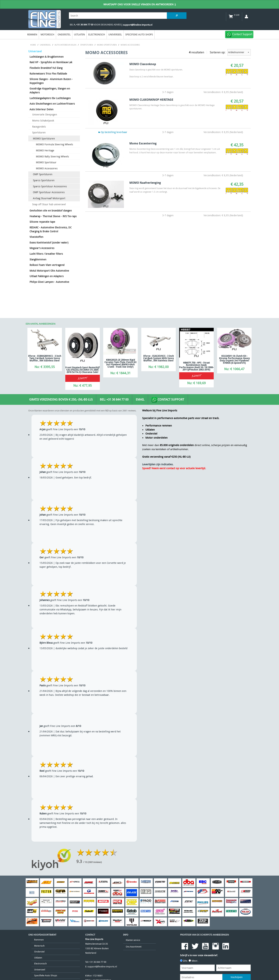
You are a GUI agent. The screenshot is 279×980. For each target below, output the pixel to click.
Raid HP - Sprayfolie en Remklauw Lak (51, 62)
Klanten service (133, 940)
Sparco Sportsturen (44, 180)
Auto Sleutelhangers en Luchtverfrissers (52, 104)
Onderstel (64, 34)
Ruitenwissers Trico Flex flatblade (48, 74)
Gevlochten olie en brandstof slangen (51, 210)
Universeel (115, 34)
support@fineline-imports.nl (102, 967)
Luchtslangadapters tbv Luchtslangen (50, 98)
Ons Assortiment (134, 947)
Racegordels (39, 127)
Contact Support (168, 400)
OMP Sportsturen (43, 174)
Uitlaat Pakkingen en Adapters (47, 276)
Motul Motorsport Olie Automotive (49, 271)
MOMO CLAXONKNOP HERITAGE (151, 100)
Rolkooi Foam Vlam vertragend (47, 265)
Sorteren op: (230, 52)
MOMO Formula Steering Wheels (54, 144)
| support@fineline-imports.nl (137, 25)
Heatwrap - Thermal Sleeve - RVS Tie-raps (53, 216)
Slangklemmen (38, 259)
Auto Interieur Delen (41, 109)
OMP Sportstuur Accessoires (49, 192)
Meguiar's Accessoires (42, 248)
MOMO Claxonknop (143, 64)
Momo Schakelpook (43, 120)
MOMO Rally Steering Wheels (52, 156)
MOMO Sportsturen (44, 138)
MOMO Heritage (45, 150)
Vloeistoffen (36, 237)
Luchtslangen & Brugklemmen (47, 57)
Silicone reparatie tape (42, 222)
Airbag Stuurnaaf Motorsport (49, 198)
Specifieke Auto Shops (139, 34)
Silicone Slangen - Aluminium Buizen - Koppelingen (51, 81)
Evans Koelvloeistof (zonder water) (49, 243)
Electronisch (97, 34)
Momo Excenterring (143, 143)
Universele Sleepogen (45, 114)
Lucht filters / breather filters (46, 254)
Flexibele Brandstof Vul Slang (46, 68)
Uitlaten (79, 34)
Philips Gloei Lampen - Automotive (49, 282)
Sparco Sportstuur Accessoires (50, 186)
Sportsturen (39, 132)
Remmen (32, 34)
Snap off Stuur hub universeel (49, 204)
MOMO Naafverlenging (145, 183)
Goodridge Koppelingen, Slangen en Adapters (50, 90)
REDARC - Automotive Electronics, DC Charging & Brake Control (51, 229)
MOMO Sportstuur (46, 162)
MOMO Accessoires (47, 168)
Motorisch (47, 34)
